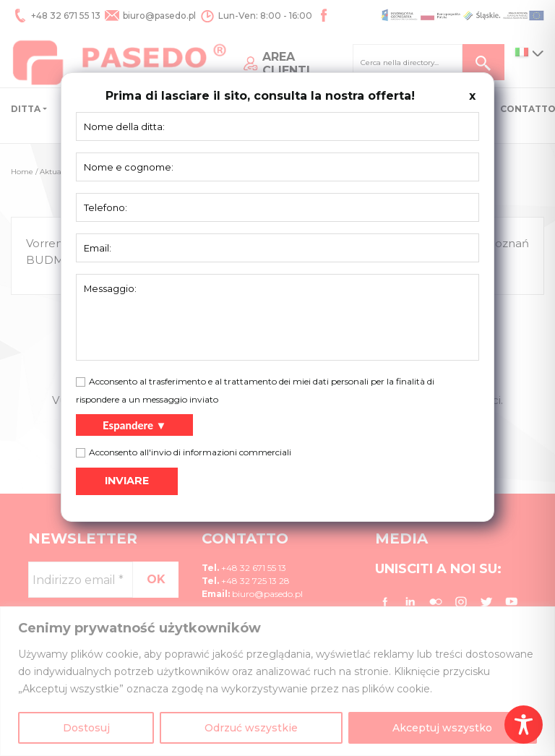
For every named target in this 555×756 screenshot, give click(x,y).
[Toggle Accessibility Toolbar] (524, 725)
